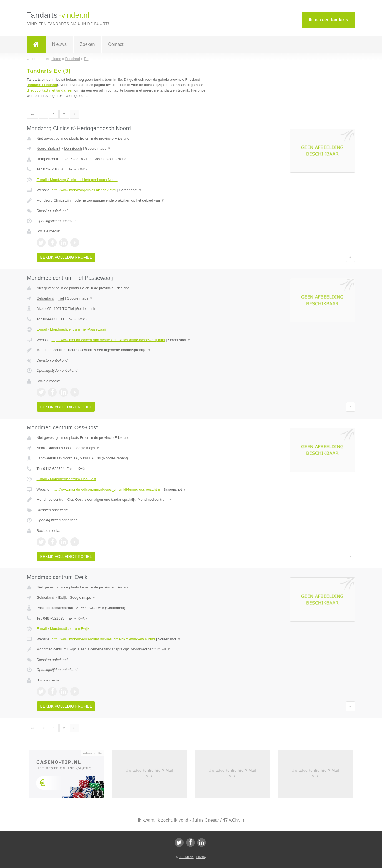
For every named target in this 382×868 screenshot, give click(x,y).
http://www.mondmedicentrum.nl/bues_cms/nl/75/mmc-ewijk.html (103, 639)
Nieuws (59, 44)
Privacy (201, 857)
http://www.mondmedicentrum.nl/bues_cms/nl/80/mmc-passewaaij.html (108, 340)
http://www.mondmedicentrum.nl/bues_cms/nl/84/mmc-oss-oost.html (106, 490)
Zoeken (87, 44)
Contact (116, 44)
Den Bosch (73, 148)
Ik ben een (328, 20)
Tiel (61, 298)
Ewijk (62, 597)
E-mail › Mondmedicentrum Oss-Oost (66, 479)
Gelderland (46, 298)
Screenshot (130, 190)
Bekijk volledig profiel (66, 257)
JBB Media (186, 857)
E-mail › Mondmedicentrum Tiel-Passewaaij (71, 329)
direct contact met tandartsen (50, 90)
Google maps (98, 148)
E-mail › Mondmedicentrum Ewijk (63, 629)
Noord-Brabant (48, 148)
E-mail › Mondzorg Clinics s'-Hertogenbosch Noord (77, 180)
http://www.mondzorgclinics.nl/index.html (84, 190)
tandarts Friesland (42, 85)
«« (32, 114)
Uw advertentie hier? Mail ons (150, 773)
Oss (67, 448)
